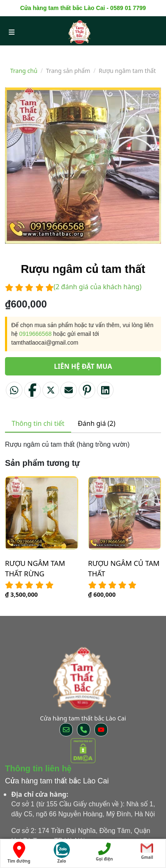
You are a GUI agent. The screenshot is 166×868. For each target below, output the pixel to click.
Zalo (62, 853)
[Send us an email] (66, 730)
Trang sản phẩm (68, 71)
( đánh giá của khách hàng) (98, 287)
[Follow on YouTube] (101, 730)
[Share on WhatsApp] (14, 390)
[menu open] (12, 32)
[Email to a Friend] (69, 390)
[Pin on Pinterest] (87, 390)
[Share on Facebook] (32, 390)
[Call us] (84, 730)
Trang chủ (24, 71)
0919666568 (35, 334)
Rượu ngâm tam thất (127, 71)
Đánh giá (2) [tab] (97, 423)
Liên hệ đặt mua (83, 366)
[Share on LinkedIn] (105, 390)
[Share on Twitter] (51, 390)
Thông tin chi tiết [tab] (38, 423)
